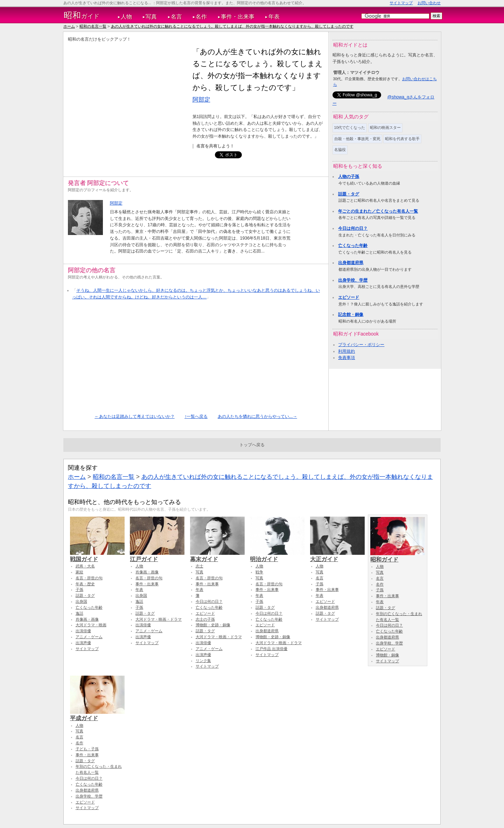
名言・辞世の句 (89, 578)
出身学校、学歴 (353, 280)
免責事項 (346, 358)
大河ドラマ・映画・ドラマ (159, 619)
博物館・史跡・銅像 (213, 625)
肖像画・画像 (87, 619)
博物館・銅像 (387, 655)
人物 (126, 17)
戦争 (259, 572)
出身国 (81, 601)
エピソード (349, 297)
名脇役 (340, 150)
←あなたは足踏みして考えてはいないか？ (134, 416)
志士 (199, 566)
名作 (201, 17)
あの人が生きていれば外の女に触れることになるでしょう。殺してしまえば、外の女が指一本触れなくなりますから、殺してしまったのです (232, 26)
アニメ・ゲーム (89, 637)
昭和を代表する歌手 (402, 139)
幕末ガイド (217, 556)
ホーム (69, 26)
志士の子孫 (205, 619)
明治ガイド (277, 556)
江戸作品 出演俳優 (271, 649)
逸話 (79, 613)
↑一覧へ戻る (196, 416)
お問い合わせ (429, 3)
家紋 (79, 572)
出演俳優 (83, 631)
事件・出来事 (238, 17)
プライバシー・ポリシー (361, 345)
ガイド (82, 15)
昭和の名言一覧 (93, 26)
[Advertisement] (127, 95)
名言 (176, 17)
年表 (274, 17)
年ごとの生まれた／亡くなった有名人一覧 (378, 211)
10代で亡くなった (350, 127)
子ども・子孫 (87, 749)
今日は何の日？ (353, 228)
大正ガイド (337, 556)
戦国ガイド (97, 556)
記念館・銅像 (351, 315)
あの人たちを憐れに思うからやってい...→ (257, 416)
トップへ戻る (252, 445)
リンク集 (203, 661)
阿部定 (201, 99)
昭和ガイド (398, 556)
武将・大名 (85, 566)
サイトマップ (401, 3)
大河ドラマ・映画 (91, 625)
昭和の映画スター (385, 127)
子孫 (79, 589)
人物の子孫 (349, 177)
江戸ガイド (157, 556)
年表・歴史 (85, 584)
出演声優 (83, 643)
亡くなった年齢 (353, 246)
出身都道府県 (351, 263)
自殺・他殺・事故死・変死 (357, 139)
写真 (151, 17)
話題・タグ (349, 194)
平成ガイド (97, 715)
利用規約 (346, 351)
